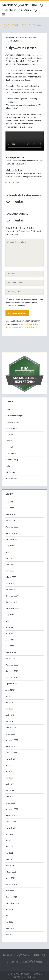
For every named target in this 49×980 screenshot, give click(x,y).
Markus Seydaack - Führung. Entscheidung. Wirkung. (23, 8)
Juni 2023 (9, 703)
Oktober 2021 (11, 822)
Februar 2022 (11, 797)
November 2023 (12, 671)
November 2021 (12, 815)
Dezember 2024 (12, 590)
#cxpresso (9, 409)
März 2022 (10, 790)
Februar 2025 (11, 577)
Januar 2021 (10, 878)
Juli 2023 (9, 696)
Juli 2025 (9, 552)
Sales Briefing (11, 472)
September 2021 (12, 828)
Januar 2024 (10, 659)
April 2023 (10, 715)
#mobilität (19, 25)
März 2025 (10, 571)
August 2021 (10, 834)
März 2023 (10, 721)
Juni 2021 (9, 847)
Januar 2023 (10, 734)
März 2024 (10, 646)
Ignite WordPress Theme (23, 974)
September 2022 (12, 759)
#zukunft (9, 466)
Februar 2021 (11, 872)
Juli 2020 (9, 909)
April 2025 (10, 565)
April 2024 (10, 640)
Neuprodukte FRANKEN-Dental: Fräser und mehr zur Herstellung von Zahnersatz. (24, 175)
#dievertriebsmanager (14, 416)
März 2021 (10, 866)
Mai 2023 (9, 709)
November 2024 (12, 596)
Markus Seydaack (14, 41)
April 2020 (10, 928)
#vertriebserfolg (12, 460)
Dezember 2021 (12, 809)
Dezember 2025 (12, 527)
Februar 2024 (11, 652)
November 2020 (12, 891)
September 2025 (12, 540)
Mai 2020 (9, 922)
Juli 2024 (9, 621)
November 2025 (12, 533)
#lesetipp (9, 434)
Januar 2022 (10, 803)
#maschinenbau (11, 441)
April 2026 (10, 502)
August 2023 (10, 690)
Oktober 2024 (11, 602)
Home (5, 25)
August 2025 (10, 546)
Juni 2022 (9, 771)
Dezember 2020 (12, 884)
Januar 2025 (10, 583)
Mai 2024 (9, 634)
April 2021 (10, 859)
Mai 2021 (9, 853)
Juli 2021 (9, 840)
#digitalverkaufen (12, 422)
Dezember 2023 (12, 665)
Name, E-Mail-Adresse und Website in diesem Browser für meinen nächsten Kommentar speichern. (24, 302)
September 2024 (12, 608)
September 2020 (12, 903)
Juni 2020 (9, 916)
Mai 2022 (9, 778)
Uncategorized (11, 478)
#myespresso (11, 453)
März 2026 (10, 508)
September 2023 (12, 684)
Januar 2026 (10, 521)
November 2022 (12, 746)
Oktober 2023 (11, 677)
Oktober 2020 (11, 897)
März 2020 (10, 935)
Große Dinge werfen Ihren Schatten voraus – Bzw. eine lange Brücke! (24, 162)
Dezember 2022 (12, 740)
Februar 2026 (11, 514)
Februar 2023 (11, 728)
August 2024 (10, 615)
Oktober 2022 (11, 753)
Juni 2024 (9, 627)
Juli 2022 (9, 765)
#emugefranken (11, 428)
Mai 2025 (9, 558)
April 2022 (10, 784)
